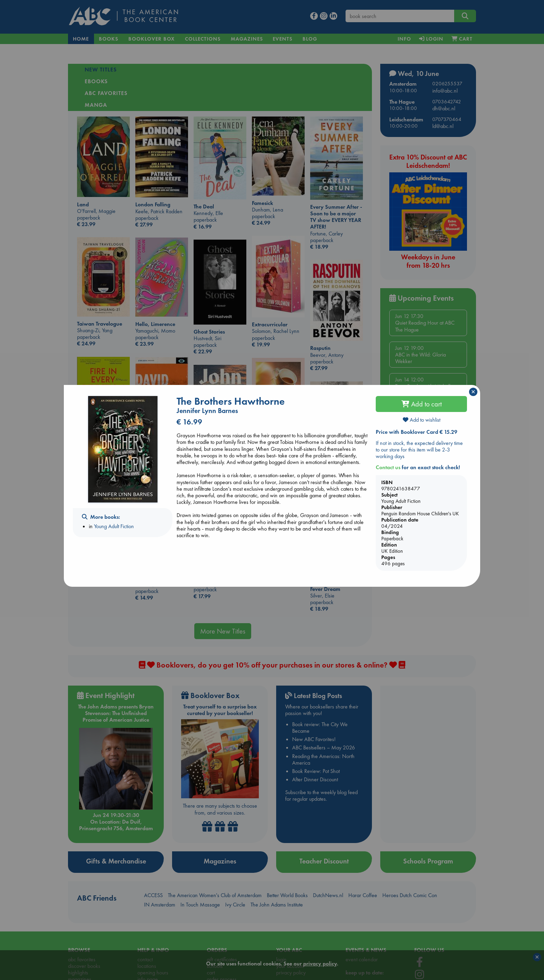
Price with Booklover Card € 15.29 (416, 432)
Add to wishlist (422, 420)
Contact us (388, 467)
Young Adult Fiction (114, 526)
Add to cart (422, 404)
